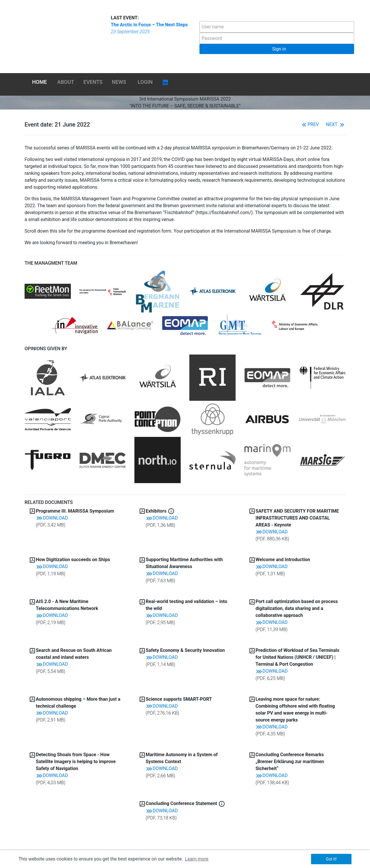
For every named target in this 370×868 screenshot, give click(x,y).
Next (336, 124)
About (66, 82)
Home (39, 82)
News (119, 82)
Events (93, 82)
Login (145, 82)
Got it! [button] (331, 859)
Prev (310, 124)
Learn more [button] (197, 859)
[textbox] (277, 27)
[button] (277, 49)
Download (52, 518)
